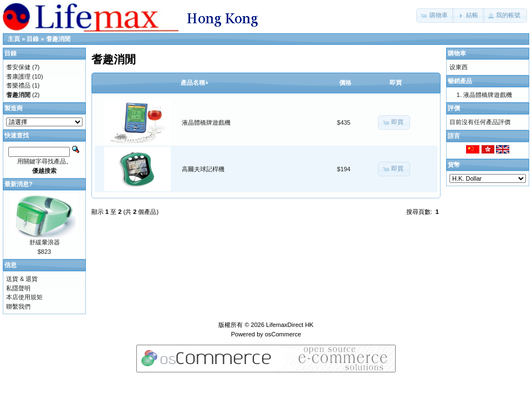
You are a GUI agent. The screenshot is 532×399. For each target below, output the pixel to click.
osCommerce (283, 334)
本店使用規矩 (24, 297)
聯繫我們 (18, 306)
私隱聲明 (18, 288)
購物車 (457, 53)
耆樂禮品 (18, 85)
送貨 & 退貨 (22, 279)
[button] (435, 16)
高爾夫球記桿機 (203, 169)
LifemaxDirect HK (290, 325)
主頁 (14, 39)
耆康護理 (18, 76)
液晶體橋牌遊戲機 (206, 122)
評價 (454, 108)
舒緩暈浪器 (45, 242)
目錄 (33, 39)
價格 (345, 83)
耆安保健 (18, 67)
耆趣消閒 (58, 39)
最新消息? (19, 184)
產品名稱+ (195, 83)
